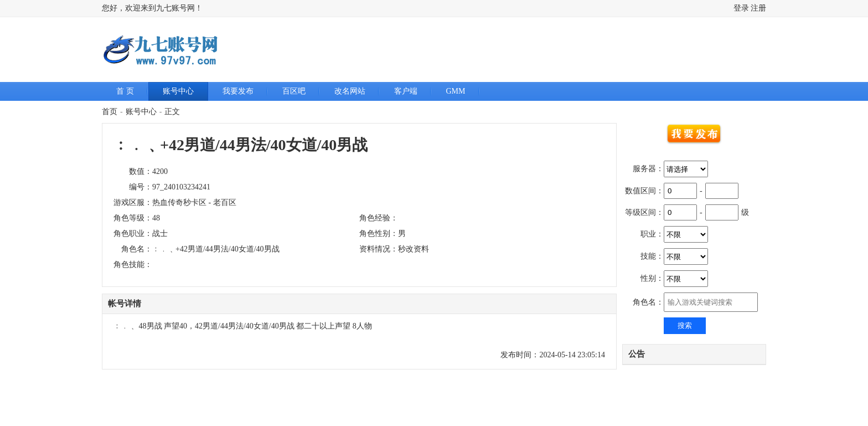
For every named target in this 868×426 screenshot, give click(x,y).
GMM (456, 91)
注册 (758, 8)
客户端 (406, 91)
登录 (741, 8)
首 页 (125, 91)
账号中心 (178, 91)
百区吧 (294, 91)
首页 (110, 112)
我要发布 (238, 91)
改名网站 (350, 91)
